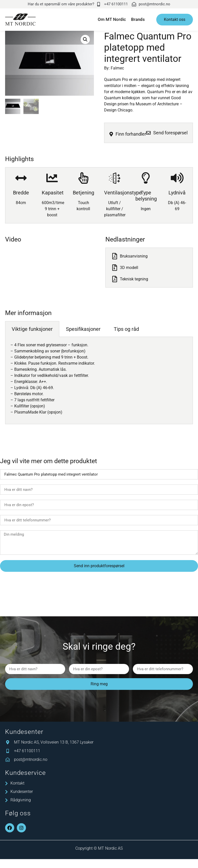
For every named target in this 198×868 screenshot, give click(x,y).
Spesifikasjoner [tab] (83, 330)
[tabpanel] (99, 382)
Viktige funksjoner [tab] (32, 330)
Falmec (117, 68)
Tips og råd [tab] (126, 330)
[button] (85, 39)
